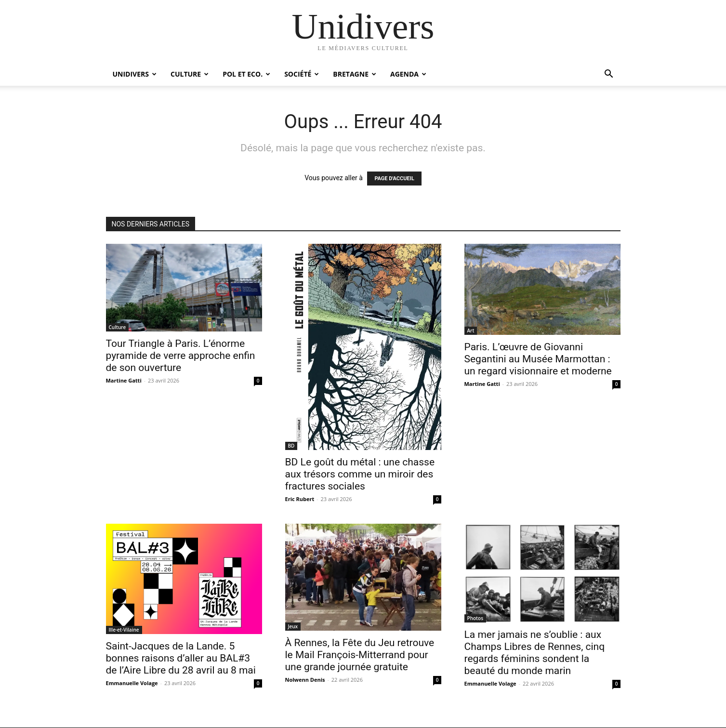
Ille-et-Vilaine (124, 630)
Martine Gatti (124, 380)
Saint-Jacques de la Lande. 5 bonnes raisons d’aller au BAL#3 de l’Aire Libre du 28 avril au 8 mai (181, 658)
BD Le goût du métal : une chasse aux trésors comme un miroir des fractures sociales (360, 474)
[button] (609, 75)
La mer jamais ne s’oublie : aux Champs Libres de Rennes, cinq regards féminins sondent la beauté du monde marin (535, 653)
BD (291, 446)
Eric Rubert (300, 499)
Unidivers (135, 74)
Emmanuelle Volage (132, 683)
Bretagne (355, 74)
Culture (190, 74)
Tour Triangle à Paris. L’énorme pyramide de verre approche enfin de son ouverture (181, 356)
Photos (475, 618)
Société (302, 74)
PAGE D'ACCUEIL (394, 179)
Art (471, 331)
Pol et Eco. (246, 74)
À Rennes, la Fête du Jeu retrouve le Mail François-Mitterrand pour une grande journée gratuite (360, 655)
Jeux (293, 626)
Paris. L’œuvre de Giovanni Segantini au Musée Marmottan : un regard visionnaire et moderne (538, 359)
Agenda (408, 74)
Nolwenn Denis (305, 680)
